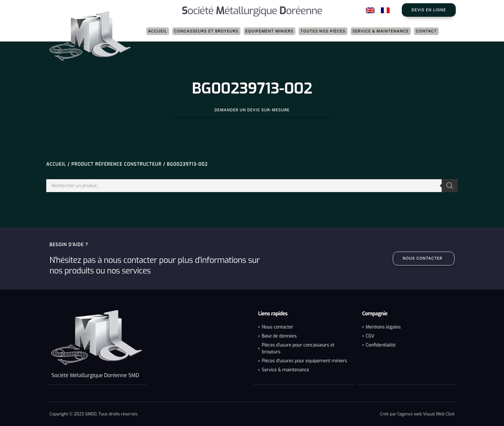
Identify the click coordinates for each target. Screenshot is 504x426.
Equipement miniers (270, 31)
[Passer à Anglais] (370, 10)
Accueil (158, 31)
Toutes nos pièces (323, 31)
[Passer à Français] (385, 10)
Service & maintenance (381, 31)
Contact (427, 31)
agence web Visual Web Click (427, 414)
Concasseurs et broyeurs (206, 31)
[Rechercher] (450, 186)
